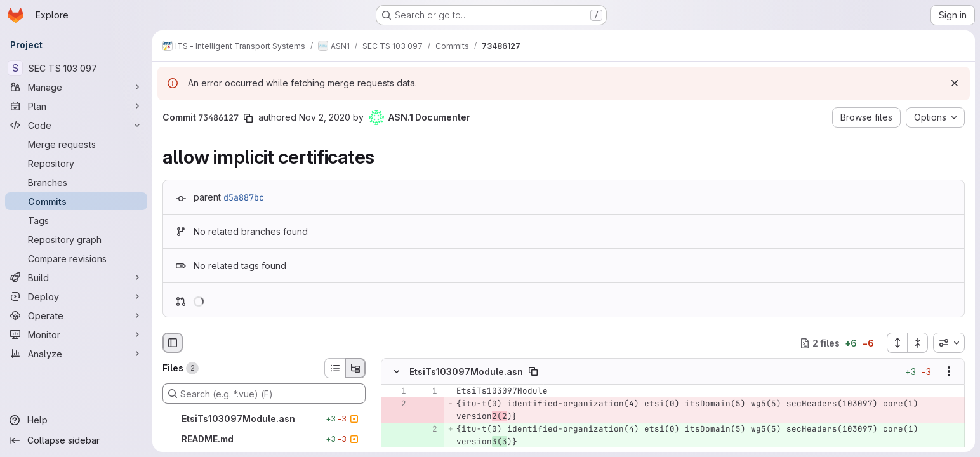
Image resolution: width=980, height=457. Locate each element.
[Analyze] (76, 354)
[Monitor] (76, 334)
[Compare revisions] (76, 258)
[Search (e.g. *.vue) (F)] (264, 394)
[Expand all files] (897, 343)
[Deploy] (76, 296)
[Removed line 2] (395, 404)
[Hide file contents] (397, 372)
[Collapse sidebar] (76, 440)
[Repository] (76, 163)
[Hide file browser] (173, 343)
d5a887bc (244, 197)
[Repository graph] (76, 239)
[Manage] (76, 87)
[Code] (76, 125)
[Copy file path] (533, 372)
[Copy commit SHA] (248, 118)
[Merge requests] (76, 144)
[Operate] (76, 315)
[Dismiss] (955, 83)
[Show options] (949, 372)
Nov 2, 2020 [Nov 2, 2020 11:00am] (325, 117)
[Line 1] (395, 392)
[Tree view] (355, 368)
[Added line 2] (427, 430)
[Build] (76, 277)
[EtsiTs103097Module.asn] (264, 419)
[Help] (76, 420)
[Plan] (76, 106)
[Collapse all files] (918, 343)
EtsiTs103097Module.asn (466, 372)
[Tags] (76, 220)
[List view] (334, 368)
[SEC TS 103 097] (76, 68)
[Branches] (76, 182)
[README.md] (264, 439)
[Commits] (76, 201)
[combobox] (949, 343)
